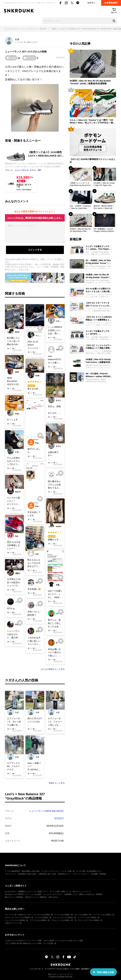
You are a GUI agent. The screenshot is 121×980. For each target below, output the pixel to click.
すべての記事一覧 (50, 943)
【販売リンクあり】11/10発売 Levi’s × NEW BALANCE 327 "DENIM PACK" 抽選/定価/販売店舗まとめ (46, 154)
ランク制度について (41, 892)
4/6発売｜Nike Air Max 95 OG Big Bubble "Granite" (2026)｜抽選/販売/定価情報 (90, 82)
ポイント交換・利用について (60, 892)
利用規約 (99, 894)
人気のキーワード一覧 (13, 923)
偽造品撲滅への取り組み (31, 871)
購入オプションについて (82, 892)
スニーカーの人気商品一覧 (43, 915)
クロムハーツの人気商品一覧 (62, 920)
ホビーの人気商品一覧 (83, 915)
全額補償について (71, 894)
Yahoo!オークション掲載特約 (36, 897)
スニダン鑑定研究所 (12, 871)
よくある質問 (36, 894)
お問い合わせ (53, 897)
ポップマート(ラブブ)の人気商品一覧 (88, 920)
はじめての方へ (11, 892)
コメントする (35, 250)
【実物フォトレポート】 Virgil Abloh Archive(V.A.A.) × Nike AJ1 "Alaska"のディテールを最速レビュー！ (81, 184)
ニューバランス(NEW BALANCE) (46, 811)
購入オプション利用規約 (14, 897)
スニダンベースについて (50, 871)
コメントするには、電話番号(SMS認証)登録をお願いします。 (35, 218)
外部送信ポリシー (65, 874)
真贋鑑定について (25, 892)
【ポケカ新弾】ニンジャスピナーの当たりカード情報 (63, 941)
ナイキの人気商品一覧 (43, 917)
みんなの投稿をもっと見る (53, 669)
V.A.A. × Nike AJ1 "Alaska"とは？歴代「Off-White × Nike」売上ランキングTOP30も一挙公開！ (92, 122)
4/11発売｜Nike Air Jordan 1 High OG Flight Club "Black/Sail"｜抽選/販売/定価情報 (104, 184)
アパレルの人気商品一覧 (64, 915)
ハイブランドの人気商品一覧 (103, 915)
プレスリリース (11, 874)
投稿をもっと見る (57, 783)
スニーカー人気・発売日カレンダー (18, 915)
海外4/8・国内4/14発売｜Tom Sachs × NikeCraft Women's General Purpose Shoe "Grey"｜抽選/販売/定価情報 (105, 207)
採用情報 (103, 874)
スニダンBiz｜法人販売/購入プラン (89, 871)
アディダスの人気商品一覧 (40, 920)
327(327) (59, 818)
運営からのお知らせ (87, 894)
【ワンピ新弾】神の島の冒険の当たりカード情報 (23, 943)
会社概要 (94, 874)
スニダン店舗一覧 (68, 871)
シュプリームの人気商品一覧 (89, 917)
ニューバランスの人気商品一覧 (17, 920)
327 (24, 52)
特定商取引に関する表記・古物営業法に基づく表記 (37, 874)
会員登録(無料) (111, 3)
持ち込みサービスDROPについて (17, 894)
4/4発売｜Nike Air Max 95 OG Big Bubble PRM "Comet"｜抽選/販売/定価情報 (81, 230)
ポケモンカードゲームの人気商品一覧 (19, 917)
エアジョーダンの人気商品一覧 (65, 917)
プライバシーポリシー (81, 874)
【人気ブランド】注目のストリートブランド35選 (23, 941)
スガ (17, 39)
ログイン (91, 3)
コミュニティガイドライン (17, 259)
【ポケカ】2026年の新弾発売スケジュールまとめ (93, 161)
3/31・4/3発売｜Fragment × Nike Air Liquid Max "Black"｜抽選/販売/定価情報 (80, 207)
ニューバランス (13, 52)
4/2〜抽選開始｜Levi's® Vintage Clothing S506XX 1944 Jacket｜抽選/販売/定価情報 (104, 230)
